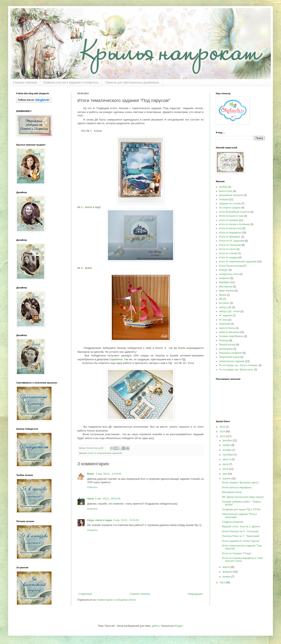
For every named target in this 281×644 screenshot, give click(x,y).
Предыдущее (195, 594)
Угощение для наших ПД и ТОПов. (241, 509)
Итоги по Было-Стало (231, 216)
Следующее (85, 594)
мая (225, 474)
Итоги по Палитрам (230, 245)
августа (227, 459)
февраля (228, 572)
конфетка (224, 278)
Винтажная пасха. (232, 492)
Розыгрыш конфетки (230, 353)
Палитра (224, 341)
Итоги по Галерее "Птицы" (237, 553)
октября (227, 450)
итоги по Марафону (230, 233)
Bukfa (91, 474)
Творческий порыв (229, 357)
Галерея (224, 199)
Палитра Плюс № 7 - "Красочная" (241, 536)
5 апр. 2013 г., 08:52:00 (108, 499)
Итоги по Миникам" (230, 237)
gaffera (155, 626)
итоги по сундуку (228, 257)
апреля (227, 479)
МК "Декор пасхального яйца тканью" (243, 497)
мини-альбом (226, 291)
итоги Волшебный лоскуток (234, 212)
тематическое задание (232, 361)
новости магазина (229, 332)
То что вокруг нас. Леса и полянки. (238, 365)
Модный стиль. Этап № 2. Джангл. (241, 527)
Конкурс (223, 270)
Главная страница (25, 82)
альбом (223, 187)
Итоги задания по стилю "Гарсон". (241, 541)
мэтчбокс (224, 303)
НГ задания (225, 315)
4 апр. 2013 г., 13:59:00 (109, 474)
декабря (228, 440)
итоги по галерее (228, 220)
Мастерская (226, 287)
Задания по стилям (230, 204)
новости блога (227, 328)
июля (226, 464)
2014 (223, 432)
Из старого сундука (230, 208)
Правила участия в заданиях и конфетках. (71, 82)
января (227, 577)
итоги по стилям (228, 253)
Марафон (224, 282)
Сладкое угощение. (233, 522)
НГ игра (223, 320)
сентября (228, 455)
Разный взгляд (227, 345)
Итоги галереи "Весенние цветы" (240, 483)
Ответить (92, 487)
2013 (223, 436)
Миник (222, 295)
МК (221, 299)
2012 (223, 583)
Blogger (178, 626)
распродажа (226, 349)
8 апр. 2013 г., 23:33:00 (126, 520)
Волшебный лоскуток (231, 195)
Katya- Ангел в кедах (100, 520)
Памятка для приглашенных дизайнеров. (132, 82)
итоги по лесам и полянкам (234, 224)
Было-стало (226, 191)
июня (226, 469)
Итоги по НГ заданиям (232, 241)
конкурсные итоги (229, 274)
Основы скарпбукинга (231, 336)
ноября (227, 445)
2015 (223, 427)
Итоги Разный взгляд (231, 266)
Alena (91, 499)
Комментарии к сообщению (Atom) (116, 600)
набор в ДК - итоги (229, 311)
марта (226, 567)
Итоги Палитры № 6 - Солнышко (240, 531)
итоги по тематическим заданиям (105, 453)
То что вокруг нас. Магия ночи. (236, 370)
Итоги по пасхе (227, 249)
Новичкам (224, 324)
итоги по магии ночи (230, 228)
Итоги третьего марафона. (237, 487)
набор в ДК (225, 307)
